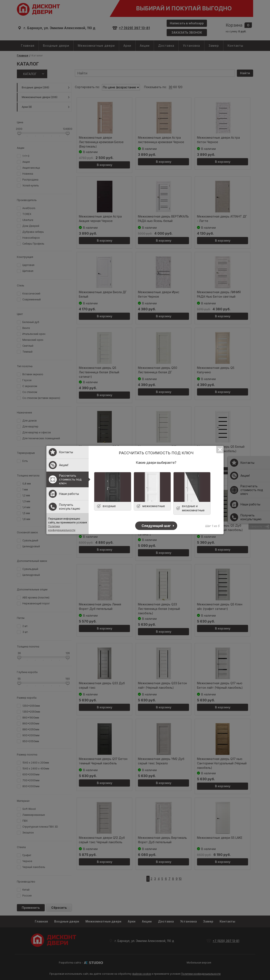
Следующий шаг (156, 526)
